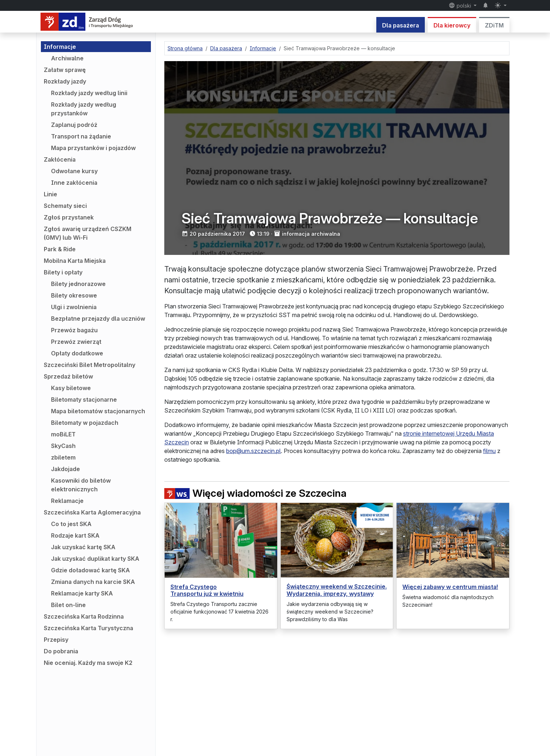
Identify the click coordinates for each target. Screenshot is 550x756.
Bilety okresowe (74, 295)
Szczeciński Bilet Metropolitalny (90, 365)
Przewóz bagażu (74, 330)
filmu (489, 451)
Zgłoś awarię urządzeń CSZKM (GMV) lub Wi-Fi (88, 233)
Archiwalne (67, 58)
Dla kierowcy (452, 25)
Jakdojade (65, 469)
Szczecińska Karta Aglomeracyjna (92, 512)
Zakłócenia (60, 159)
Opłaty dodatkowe (77, 353)
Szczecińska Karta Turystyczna (88, 628)
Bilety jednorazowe (78, 284)
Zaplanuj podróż (74, 125)
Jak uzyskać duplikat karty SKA (95, 559)
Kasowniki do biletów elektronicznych (81, 485)
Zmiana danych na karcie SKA (93, 582)
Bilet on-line (68, 605)
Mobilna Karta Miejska (75, 261)
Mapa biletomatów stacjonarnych (98, 411)
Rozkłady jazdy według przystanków (84, 109)
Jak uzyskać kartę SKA (83, 547)
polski (461, 5)
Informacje (60, 47)
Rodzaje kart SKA (75, 535)
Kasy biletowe (71, 388)
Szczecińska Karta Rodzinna (84, 616)
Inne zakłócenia (74, 183)
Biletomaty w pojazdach (85, 423)
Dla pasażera (401, 25)
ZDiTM (494, 25)
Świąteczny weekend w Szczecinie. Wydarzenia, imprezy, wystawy (337, 590)
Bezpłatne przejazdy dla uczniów (98, 319)
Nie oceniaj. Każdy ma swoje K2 (88, 663)
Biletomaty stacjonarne (84, 400)
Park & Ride (60, 249)
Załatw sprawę (65, 70)
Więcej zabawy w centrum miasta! (450, 587)
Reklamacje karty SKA (82, 593)
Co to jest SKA (71, 524)
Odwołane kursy (74, 171)
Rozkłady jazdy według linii (89, 93)
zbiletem (63, 457)
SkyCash (63, 446)
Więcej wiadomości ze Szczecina (255, 493)
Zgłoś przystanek (69, 217)
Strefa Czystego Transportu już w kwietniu (207, 590)
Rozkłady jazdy (65, 81)
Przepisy (56, 640)
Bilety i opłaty (63, 272)
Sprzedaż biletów (68, 376)
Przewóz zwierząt (76, 342)
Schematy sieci (65, 206)
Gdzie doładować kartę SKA (90, 570)
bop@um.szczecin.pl (253, 451)
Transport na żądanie (81, 136)
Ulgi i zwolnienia (74, 307)
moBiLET (63, 434)
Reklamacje (67, 501)
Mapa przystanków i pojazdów (93, 148)
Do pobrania (61, 651)
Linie (50, 194)
